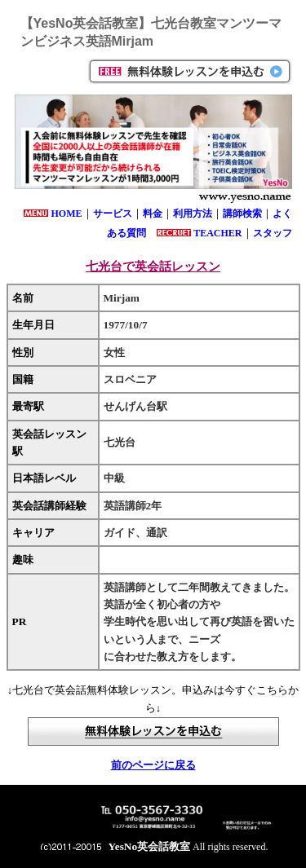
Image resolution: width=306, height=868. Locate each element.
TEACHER (217, 233)
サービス (113, 214)
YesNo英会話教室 (150, 846)
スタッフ (273, 233)
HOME (67, 214)
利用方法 (193, 214)
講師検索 (242, 214)
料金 (153, 214)
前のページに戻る (153, 765)
